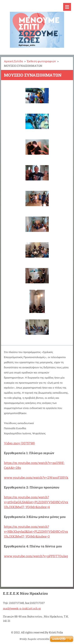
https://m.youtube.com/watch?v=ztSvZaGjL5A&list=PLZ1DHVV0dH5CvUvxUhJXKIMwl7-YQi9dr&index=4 (36, 502)
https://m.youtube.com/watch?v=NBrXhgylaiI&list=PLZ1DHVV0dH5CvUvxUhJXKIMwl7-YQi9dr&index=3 (36, 531)
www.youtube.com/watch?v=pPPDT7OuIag (36, 556)
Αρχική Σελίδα (13, 61)
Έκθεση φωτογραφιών (41, 61)
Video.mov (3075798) (19, 443)
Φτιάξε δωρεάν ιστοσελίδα (34, 639)
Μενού (67, 7)
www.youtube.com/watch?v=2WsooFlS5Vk (36, 477)
